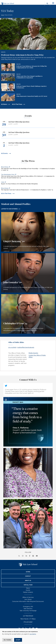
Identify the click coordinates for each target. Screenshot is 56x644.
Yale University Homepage (28, 611)
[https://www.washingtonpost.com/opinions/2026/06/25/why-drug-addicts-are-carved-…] (28, 176)
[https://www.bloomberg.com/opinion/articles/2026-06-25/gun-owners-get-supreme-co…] (28, 169)
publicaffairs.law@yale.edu (26, 347)
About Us (28, 581)
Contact (28, 576)
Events (28, 590)
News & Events (9, 15)
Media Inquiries (33, 353)
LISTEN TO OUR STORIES (9, 209)
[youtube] (37, 556)
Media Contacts (28, 592)
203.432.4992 (28, 622)
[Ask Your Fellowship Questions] (28, 124)
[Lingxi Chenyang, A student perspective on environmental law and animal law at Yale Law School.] (28, 232)
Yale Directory (28, 609)
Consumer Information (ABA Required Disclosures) (28, 601)
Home (3, 15)
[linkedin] (26, 556)
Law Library (28, 599)
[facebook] (30, 556)
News (28, 588)
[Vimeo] (33, 556)
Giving (28, 572)
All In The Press (17, 104)
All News (4, 104)
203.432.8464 (12, 347)
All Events (5, 153)
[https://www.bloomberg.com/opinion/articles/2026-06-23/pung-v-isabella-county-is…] (28, 189)
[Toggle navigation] (53, 3)
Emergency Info (28, 607)
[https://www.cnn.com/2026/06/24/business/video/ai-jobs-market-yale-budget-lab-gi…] (28, 183)
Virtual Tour (28, 585)
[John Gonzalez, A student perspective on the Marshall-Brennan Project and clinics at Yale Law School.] (28, 273)
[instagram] (23, 556)
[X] (19, 556)
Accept (18, 640)
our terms (33, 634)
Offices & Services (28, 597)
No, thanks (7, 640)
